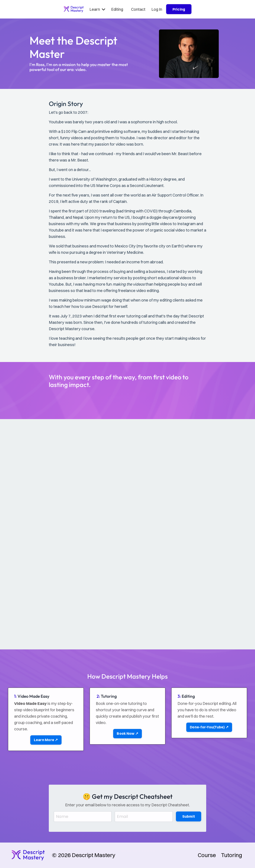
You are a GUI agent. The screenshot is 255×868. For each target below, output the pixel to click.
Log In (157, 9)
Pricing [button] (179, 9)
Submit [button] (189, 832)
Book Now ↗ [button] (127, 749)
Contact (138, 9)
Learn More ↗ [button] (46, 756)
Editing (117, 9)
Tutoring (232, 855)
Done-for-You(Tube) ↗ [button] (209, 743)
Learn (97, 9)
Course (207, 855)
